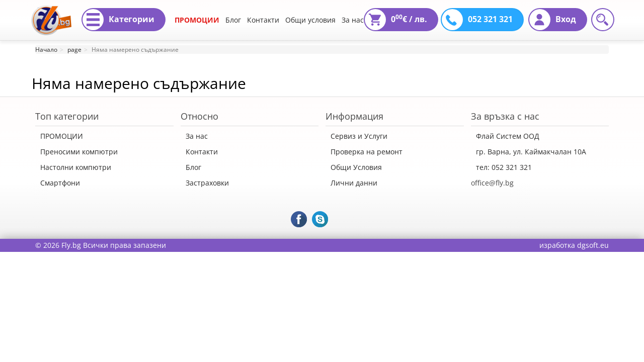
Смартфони (60, 183)
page (74, 50)
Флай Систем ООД (508, 136)
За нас (353, 20)
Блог (233, 20)
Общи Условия (356, 167)
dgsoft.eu (593, 245)
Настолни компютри (76, 167)
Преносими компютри (79, 152)
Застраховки (207, 183)
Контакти (263, 20)
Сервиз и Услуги (359, 136)
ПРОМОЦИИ (197, 20)
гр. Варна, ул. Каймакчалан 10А (531, 152)
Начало (46, 50)
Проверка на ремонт (367, 152)
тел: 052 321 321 (504, 167)
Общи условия (310, 20)
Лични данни (354, 183)
